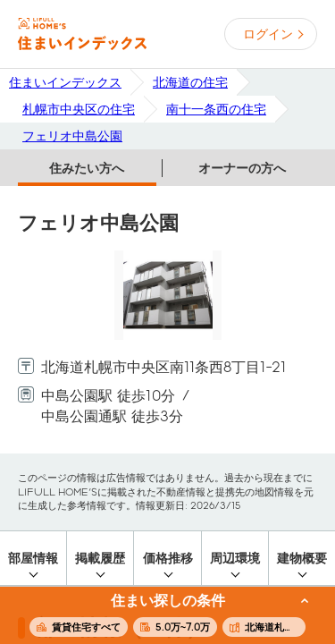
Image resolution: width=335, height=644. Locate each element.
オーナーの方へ (242, 168)
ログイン (268, 34)
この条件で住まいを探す (157, 616)
